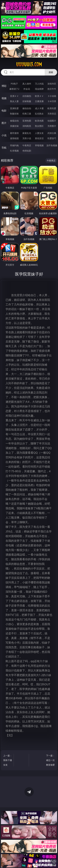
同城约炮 (14, 145)
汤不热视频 (52, 145)
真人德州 (27, 84)
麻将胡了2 (14, 89)
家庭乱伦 (27, 133)
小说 (4, 135)
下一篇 (50, 761)
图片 (4, 123)
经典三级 (27, 114)
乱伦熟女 (39, 114)
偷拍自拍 (27, 108)
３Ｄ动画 (52, 96)
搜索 (51, 72)
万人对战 (39, 84)
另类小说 (27, 138)
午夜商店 (27, 145)
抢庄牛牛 (52, 89)
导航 (4, 148)
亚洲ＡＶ (14, 96)
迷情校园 (14, 138)
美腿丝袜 (14, 126)
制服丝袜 (14, 114)
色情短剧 (27, 151)
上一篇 (8, 761)
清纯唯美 (27, 126)
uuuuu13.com (29, 64)
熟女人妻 (14, 101)
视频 (4, 98)
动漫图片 (52, 121)
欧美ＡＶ (39, 96)
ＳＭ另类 (52, 101)
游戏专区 (52, 84)
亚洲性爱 (14, 108)
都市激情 (14, 133)
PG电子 (14, 84)
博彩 (4, 86)
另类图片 (52, 126)
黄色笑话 (39, 138)
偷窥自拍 (14, 121)
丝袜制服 (27, 101)
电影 (4, 111)
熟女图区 (39, 126)
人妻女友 (39, 133)
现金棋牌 (39, 89)
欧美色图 (39, 121)
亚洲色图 (27, 121)
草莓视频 (39, 145)
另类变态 (52, 114)
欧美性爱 (52, 108)
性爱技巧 (52, 138)
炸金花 (27, 89)
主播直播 (39, 101)
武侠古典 (52, 133)
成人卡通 (39, 108)
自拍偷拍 (27, 96)
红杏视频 (14, 151)
